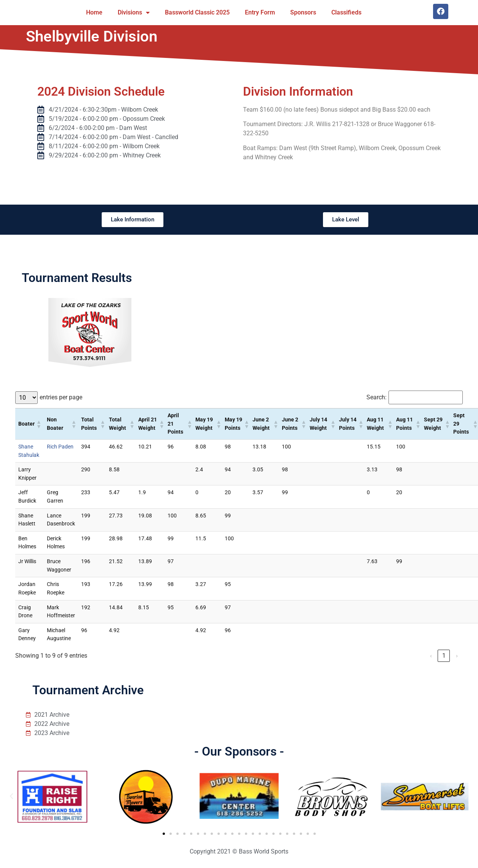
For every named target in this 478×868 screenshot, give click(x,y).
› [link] (457, 656)
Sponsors (303, 12)
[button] (38, 424)
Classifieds (346, 12)
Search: (376, 397)
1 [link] (444, 656)
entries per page (61, 397)
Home (94, 12)
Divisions (134, 13)
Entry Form (260, 12)
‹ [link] (431, 656)
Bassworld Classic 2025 (197, 12)
